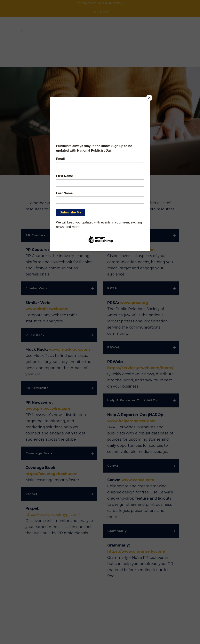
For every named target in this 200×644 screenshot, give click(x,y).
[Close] (149, 98)
